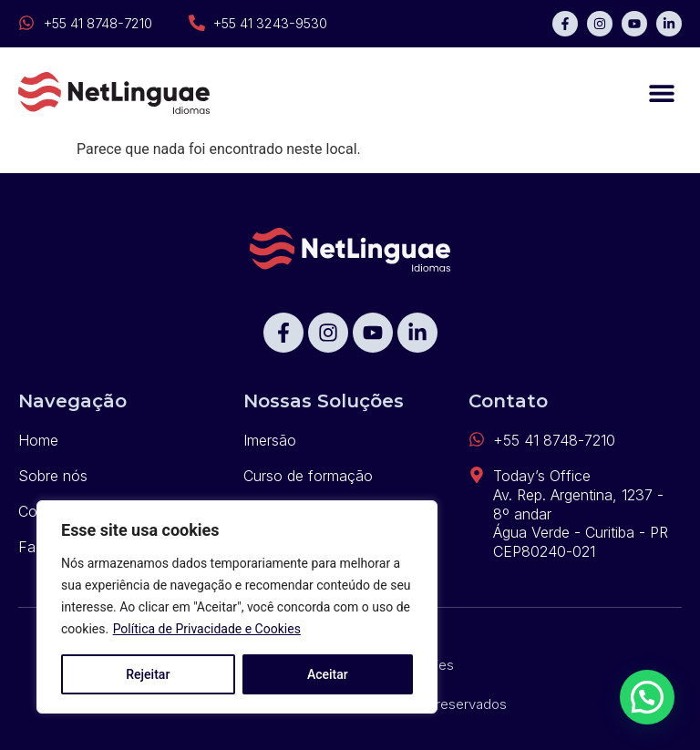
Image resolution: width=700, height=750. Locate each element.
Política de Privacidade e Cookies (207, 629)
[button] (661, 93)
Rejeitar (148, 674)
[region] (237, 607)
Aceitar (328, 674)
